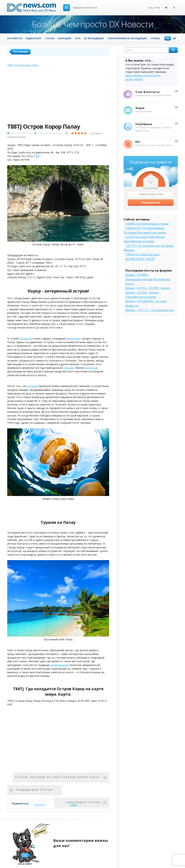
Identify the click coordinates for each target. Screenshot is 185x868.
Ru (167, 39)
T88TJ (10, 65)
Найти (173, 50)
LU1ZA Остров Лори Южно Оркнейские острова (144, 239)
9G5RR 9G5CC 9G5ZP (140, 259)
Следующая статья (83, 802)
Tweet (73, 805)
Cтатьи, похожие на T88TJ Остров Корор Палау (58, 777)
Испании (68, 368)
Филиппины (73, 339)
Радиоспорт (34, 38)
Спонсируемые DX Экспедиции (127, 38)
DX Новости (15, 38)
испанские (26, 339)
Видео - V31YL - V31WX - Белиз (148, 288)
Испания (33, 386)
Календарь (65, 38)
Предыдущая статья (34, 790)
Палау (35, 65)
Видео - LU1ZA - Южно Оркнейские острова (142, 295)
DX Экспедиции (94, 38)
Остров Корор (22, 65)
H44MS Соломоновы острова (147, 224)
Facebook (174, 8)
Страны (155, 38)
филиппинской (59, 665)
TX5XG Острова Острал (142, 254)
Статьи (50, 38)
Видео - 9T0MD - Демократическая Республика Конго (148, 279)
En (174, 39)
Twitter (166, 8)
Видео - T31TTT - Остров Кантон (150, 310)
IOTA (78, 38)
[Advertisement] (58, 96)
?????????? (40, 805)
